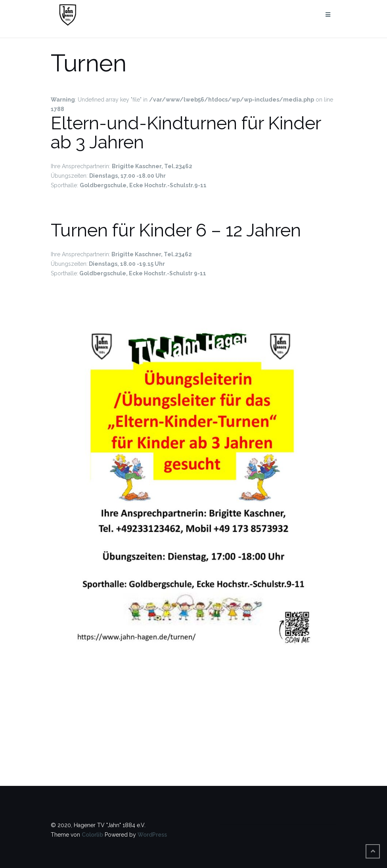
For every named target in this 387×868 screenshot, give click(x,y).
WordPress (152, 835)
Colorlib (92, 835)
